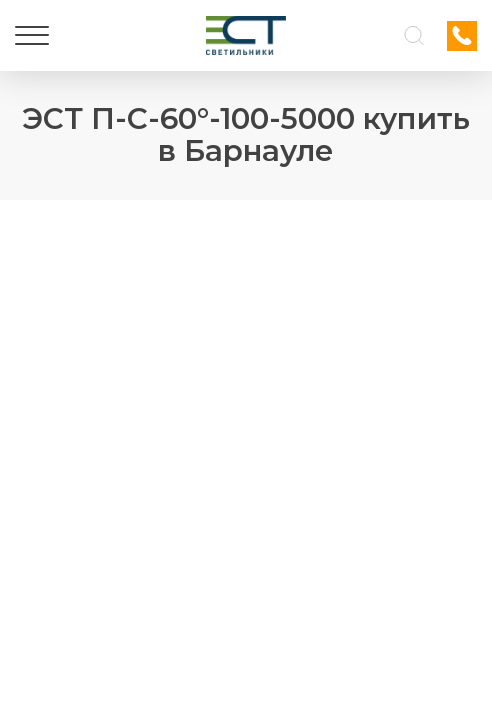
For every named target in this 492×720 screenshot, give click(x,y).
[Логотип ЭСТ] (246, 35)
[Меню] (32, 36)
